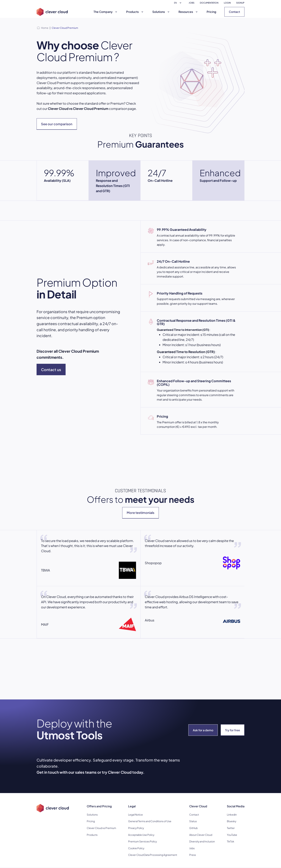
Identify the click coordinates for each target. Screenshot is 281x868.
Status (193, 821)
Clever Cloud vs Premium (101, 828)
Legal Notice (135, 814)
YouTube (232, 835)
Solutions (161, 12)
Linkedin (232, 814)
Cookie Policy (136, 848)
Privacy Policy (136, 828)
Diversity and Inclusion (202, 841)
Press (193, 855)
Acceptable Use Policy (141, 835)
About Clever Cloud (201, 835)
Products (135, 12)
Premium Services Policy (142, 841)
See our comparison (57, 124)
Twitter (231, 828)
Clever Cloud (198, 806)
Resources (188, 12)
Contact (234, 12)
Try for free (233, 730)
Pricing (211, 12)
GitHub (193, 828)
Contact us (51, 370)
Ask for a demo (203, 730)
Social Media (236, 806)
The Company (106, 12)
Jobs (192, 848)
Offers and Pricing (99, 806)
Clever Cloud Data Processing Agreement (153, 855)
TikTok (231, 841)
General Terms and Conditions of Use (150, 821)
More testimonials (140, 513)
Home (45, 28)
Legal (132, 806)
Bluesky (232, 821)
